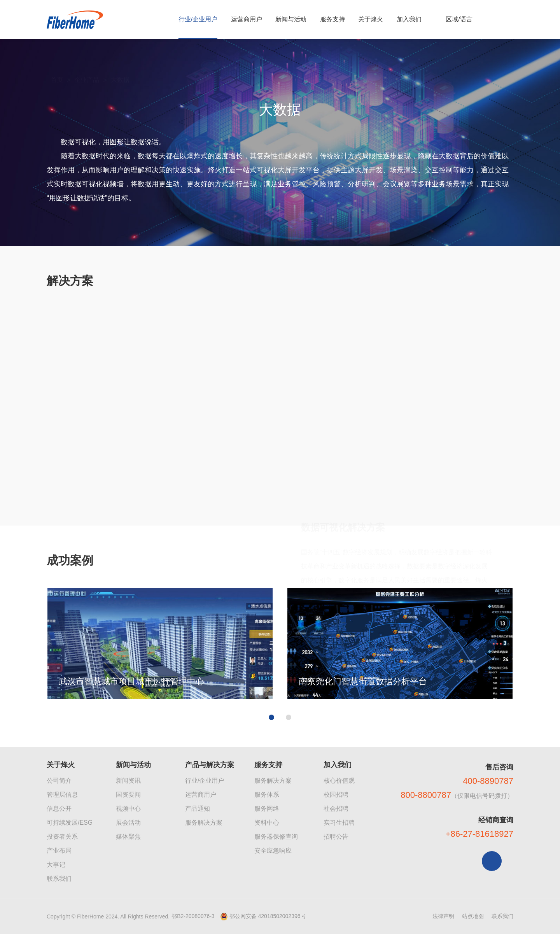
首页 (57, 63)
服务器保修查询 (276, 837)
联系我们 (59, 879)
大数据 (120, 63)
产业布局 (59, 851)
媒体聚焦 (128, 837)
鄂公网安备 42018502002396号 (268, 916)
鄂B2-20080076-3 (193, 916)
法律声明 (443, 916)
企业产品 (87, 63)
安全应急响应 (273, 851)
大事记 (56, 865)
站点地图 (473, 916)
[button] (271, 829)
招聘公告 (336, 837)
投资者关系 (62, 837)
